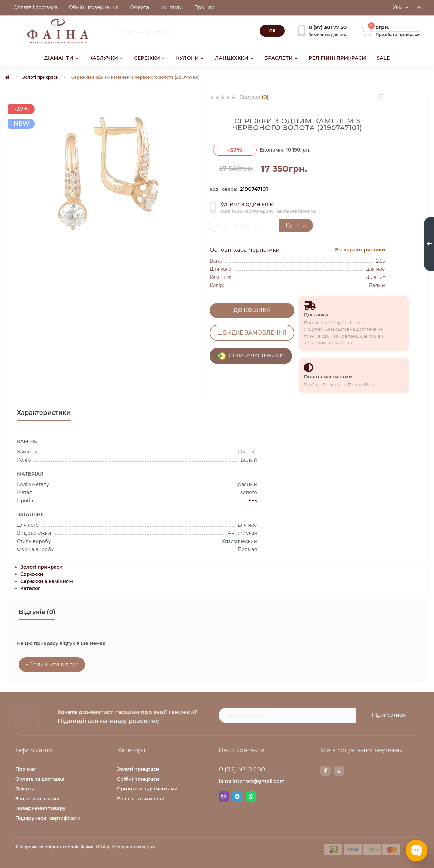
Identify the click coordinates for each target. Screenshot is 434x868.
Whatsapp (251, 796)
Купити (296, 225)
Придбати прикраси (398, 34)
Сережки (32, 574)
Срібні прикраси (138, 779)
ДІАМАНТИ (61, 58)
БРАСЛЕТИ (281, 58)
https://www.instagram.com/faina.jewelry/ (339, 771)
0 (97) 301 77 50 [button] (242, 769)
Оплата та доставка (40, 779)
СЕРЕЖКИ (150, 58)
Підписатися (388, 715)
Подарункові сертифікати (48, 818)
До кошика (252, 310)
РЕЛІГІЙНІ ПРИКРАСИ (337, 58)
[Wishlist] (381, 97)
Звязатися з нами (37, 799)
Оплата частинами (328, 377)
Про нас (25, 769)
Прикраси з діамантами (147, 789)
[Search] (272, 31)
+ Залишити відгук (52, 664)
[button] (419, 8)
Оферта (25, 789)
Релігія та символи (141, 799)
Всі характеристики (360, 250)
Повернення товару (41, 808)
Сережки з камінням (47, 581)
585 (253, 501)
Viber (224, 796)
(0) (265, 97)
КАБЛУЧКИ (106, 58)
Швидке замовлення (252, 333)
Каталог (30, 588)
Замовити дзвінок (328, 35)
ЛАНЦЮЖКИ (234, 58)
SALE (383, 58)
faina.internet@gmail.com (252, 781)
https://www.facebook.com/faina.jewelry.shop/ (326, 771)
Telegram (237, 796)
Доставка (316, 315)
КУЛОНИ (190, 58)
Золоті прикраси (41, 77)
